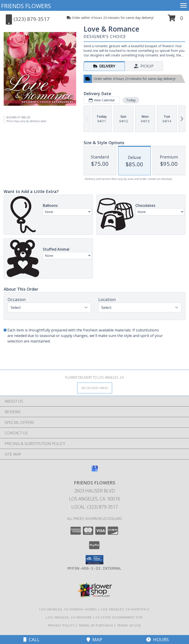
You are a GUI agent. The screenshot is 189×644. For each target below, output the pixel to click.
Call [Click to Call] (32, 640)
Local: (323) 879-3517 (95, 507)
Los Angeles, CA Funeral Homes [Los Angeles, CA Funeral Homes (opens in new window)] (68, 609)
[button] (176, 20)
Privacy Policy (61, 625)
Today (131, 100)
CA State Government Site (119, 617)
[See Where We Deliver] (95, 388)
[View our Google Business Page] (95, 471)
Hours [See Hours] (157, 640)
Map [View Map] (94, 640)
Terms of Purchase (96, 625)
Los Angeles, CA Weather (69, 617)
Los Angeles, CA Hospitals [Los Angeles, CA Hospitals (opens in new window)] (125, 609)
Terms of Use (129, 625)
